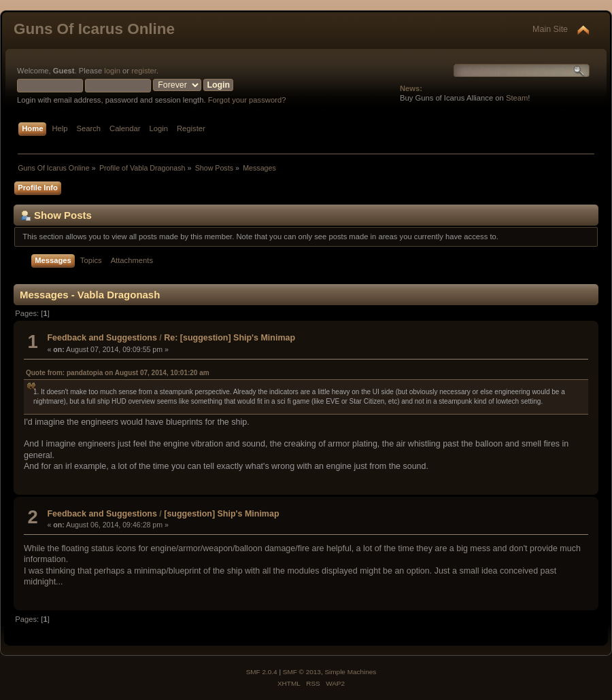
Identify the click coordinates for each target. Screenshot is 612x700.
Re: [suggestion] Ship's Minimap (230, 338)
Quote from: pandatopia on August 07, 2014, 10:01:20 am (118, 373)
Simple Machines (350, 672)
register (144, 71)
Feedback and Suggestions (102, 338)
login (112, 71)
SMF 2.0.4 (262, 672)
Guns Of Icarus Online (94, 29)
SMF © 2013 (302, 672)
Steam (517, 98)
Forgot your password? (247, 100)
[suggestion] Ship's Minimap (221, 514)
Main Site (550, 29)
